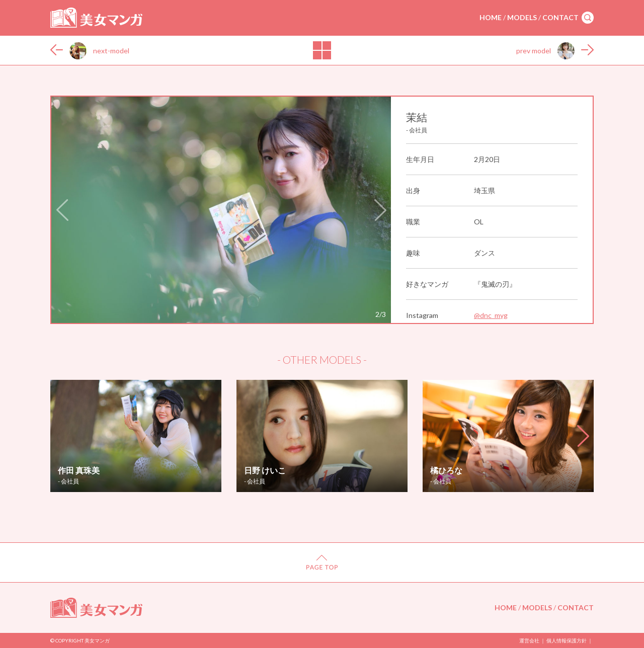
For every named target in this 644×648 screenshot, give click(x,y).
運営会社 (529, 640)
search (588, 18)
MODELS (522, 17)
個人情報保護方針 (567, 640)
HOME (491, 17)
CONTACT (560, 17)
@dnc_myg (491, 315)
